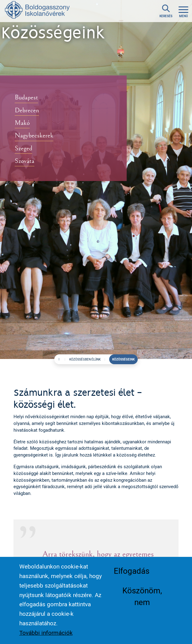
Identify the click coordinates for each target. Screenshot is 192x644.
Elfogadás (132, 571)
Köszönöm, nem (142, 596)
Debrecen (27, 110)
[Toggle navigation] (183, 11)
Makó (22, 123)
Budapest (26, 97)
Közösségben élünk (85, 359)
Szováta (25, 162)
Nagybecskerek (34, 136)
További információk (46, 633)
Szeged (23, 149)
